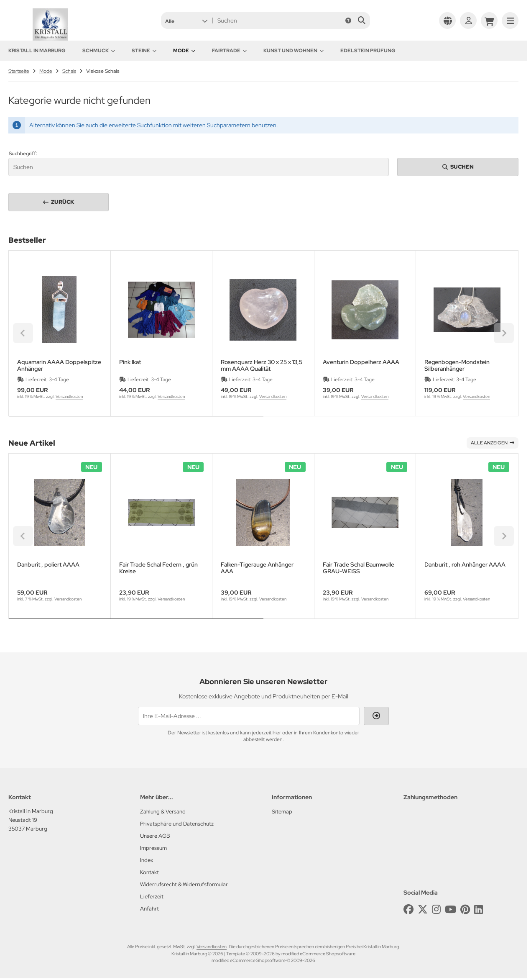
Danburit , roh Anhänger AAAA (465, 565)
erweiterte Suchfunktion (140, 125)
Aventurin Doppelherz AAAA (361, 362)
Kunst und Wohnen (294, 51)
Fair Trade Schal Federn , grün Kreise (158, 568)
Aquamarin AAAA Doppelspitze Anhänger (59, 365)
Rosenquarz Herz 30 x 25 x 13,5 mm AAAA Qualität (262, 365)
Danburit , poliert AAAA (48, 565)
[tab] (136, 422)
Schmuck (99, 51)
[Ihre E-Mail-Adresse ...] (249, 716)
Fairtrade (229, 51)
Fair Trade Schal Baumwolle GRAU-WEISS (359, 568)
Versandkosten (69, 396)
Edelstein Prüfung (368, 51)
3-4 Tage (59, 380)
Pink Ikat (130, 362)
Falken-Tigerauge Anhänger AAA (257, 568)
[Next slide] (504, 333)
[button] (186, 21)
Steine (144, 51)
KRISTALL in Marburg (37, 51)
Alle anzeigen (493, 443)
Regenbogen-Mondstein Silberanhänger (457, 365)
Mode (184, 51)
